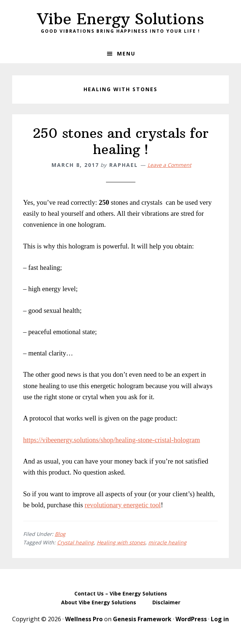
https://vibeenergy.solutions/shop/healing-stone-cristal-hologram (112, 440)
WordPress (191, 619)
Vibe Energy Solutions (121, 19)
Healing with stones (121, 542)
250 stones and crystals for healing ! (121, 141)
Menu (126, 53)
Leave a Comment (169, 165)
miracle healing (167, 542)
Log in (220, 619)
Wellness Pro (84, 619)
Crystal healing (75, 542)
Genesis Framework (142, 619)
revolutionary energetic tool (123, 505)
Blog (60, 534)
